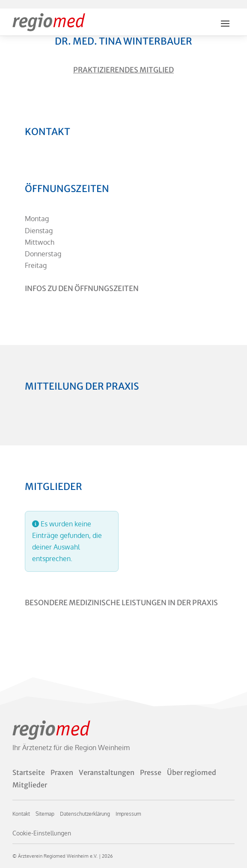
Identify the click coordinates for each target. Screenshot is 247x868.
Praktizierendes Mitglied (123, 70)
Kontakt (21, 814)
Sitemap (45, 814)
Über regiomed (192, 772)
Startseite (29, 772)
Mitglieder (30, 785)
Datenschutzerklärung (85, 814)
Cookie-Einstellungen (42, 833)
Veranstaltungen (107, 772)
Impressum (128, 814)
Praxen (62, 772)
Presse (151, 772)
